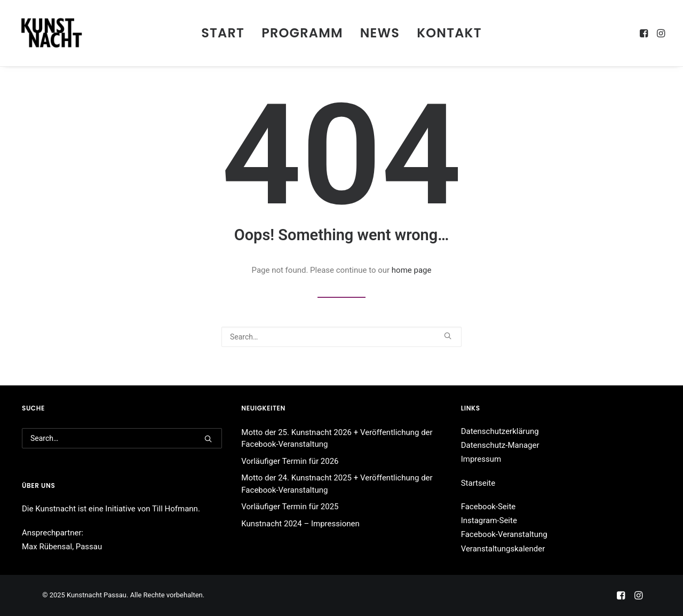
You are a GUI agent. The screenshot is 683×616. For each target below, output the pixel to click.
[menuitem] (223, 33)
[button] (645, 33)
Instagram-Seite (489, 520)
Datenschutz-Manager (500, 445)
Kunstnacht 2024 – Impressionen (300, 524)
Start (223, 33)
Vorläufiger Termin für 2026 (290, 461)
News (380, 33)
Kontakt (449, 33)
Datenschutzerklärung (500, 431)
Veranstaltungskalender (503, 549)
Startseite (478, 483)
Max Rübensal (47, 547)
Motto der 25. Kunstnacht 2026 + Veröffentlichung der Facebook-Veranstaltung (337, 439)
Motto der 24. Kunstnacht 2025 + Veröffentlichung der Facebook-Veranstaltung (337, 484)
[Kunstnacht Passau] (51, 33)
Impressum (481, 459)
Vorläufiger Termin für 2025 (290, 507)
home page (412, 270)
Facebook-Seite (489, 507)
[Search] (341, 337)
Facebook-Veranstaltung (504, 534)
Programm (302, 33)
